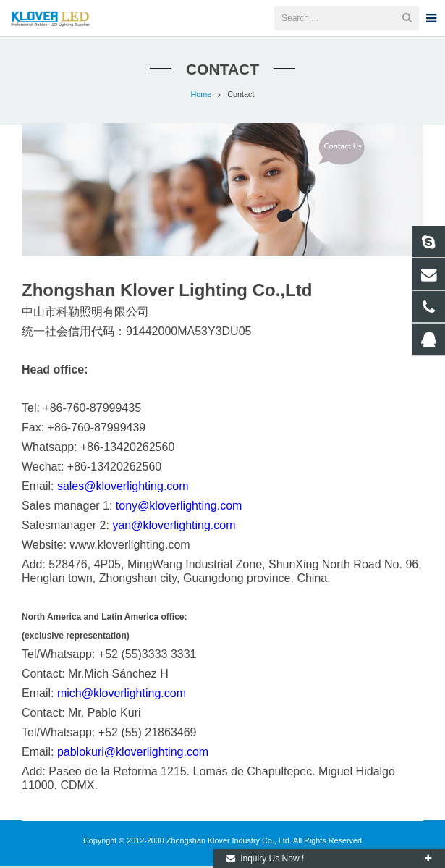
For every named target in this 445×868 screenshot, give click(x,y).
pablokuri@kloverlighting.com (133, 754)
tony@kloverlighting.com (179, 508)
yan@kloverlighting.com (174, 527)
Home (201, 96)
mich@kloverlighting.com (122, 695)
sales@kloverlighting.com (123, 488)
